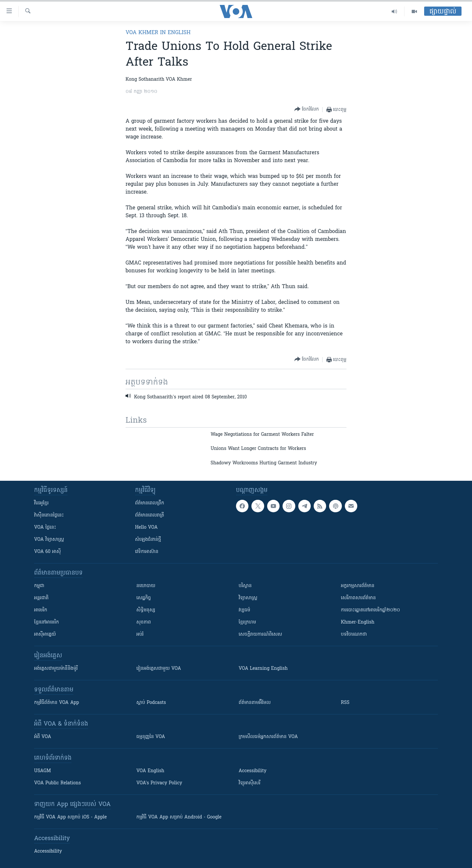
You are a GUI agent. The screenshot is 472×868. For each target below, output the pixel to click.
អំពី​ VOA (43, 737)
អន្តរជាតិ (41, 598)
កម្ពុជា (39, 586)
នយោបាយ (146, 586)
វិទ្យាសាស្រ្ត (248, 598)
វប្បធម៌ (244, 610)
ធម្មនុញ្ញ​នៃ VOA (151, 737)
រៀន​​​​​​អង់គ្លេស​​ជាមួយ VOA (159, 669)
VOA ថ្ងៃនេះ (45, 528)
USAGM (42, 771)
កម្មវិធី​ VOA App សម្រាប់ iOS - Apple (70, 817)
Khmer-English (358, 622)
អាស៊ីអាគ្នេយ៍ (45, 635)
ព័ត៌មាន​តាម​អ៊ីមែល (255, 703)
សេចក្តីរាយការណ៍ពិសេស (260, 635)
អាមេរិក (41, 610)
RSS (345, 703)
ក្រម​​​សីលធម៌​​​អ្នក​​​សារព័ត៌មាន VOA (268, 737)
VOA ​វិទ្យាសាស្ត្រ (49, 540)
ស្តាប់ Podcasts (151, 703)
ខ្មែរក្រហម (247, 622)
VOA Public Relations (58, 783)
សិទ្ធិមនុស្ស (146, 610)
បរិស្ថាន (245, 586)
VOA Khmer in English (158, 33)
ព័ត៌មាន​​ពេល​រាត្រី (150, 515)
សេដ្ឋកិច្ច (144, 598)
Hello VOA (146, 528)
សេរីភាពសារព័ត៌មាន (358, 598)
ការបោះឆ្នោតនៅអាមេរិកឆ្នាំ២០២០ (370, 610)
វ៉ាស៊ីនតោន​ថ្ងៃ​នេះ (49, 515)
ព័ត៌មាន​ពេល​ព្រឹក (150, 503)
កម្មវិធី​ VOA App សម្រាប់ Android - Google (179, 817)
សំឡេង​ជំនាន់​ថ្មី (148, 540)
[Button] (307, 109)
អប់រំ (140, 635)
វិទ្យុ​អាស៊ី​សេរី (249, 783)
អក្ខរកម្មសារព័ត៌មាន (358, 586)
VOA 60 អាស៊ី (48, 552)
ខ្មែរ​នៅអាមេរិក (47, 622)
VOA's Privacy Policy (159, 783)
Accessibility (253, 771)
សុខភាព (144, 622)
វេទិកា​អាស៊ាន (147, 552)
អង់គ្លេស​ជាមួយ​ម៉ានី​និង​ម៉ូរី (56, 669)
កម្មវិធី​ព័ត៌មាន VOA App (57, 703)
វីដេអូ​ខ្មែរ (41, 503)
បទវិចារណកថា (354, 635)
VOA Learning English (263, 669)
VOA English (150, 771)
